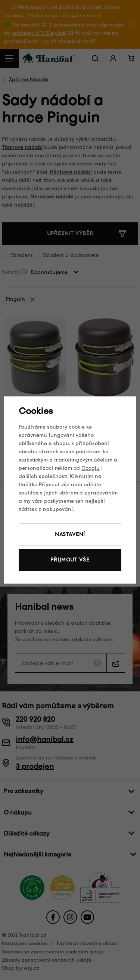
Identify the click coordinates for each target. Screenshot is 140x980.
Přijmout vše (70, 560)
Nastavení (70, 534)
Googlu (91, 468)
